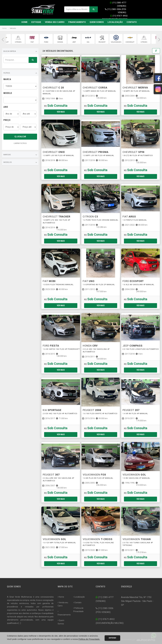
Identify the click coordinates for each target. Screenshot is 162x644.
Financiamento (77, 22)
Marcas (20, 155)
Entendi (112, 638)
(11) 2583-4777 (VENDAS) (118, 4)
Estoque (36, 22)
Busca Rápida (20, 51)
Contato (132, 22)
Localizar (20, 137)
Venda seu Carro (55, 22)
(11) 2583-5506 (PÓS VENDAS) (116, 11)
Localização (115, 22)
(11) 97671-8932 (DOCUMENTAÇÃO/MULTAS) (115, 17)
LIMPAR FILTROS (20, 143)
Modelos (20, 162)
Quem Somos (97, 22)
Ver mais (61, 112)
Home (24, 22)
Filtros (20, 73)
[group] (18, 39)
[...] (20, 623)
